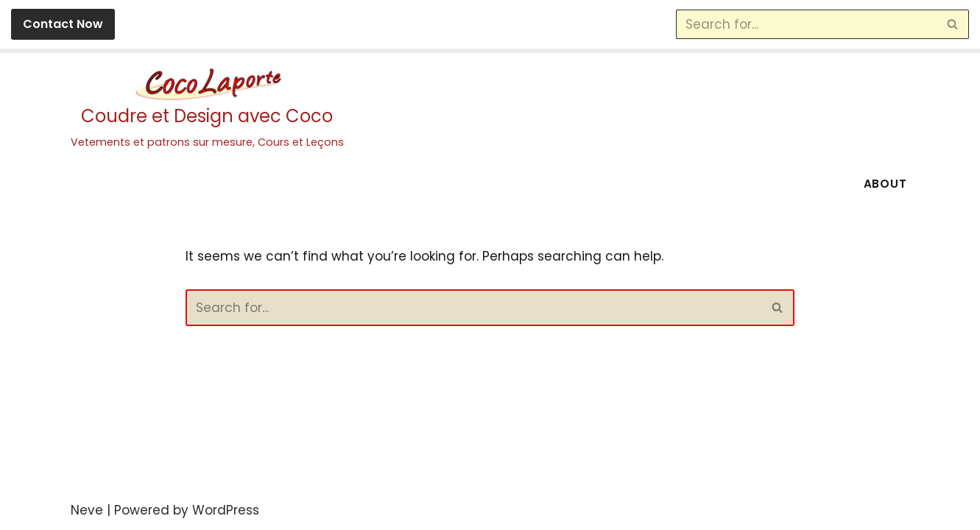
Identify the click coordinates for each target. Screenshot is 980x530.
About (885, 184)
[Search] (806, 24)
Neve (87, 510)
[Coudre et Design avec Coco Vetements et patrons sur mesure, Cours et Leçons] (207, 110)
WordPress (226, 510)
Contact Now (63, 24)
